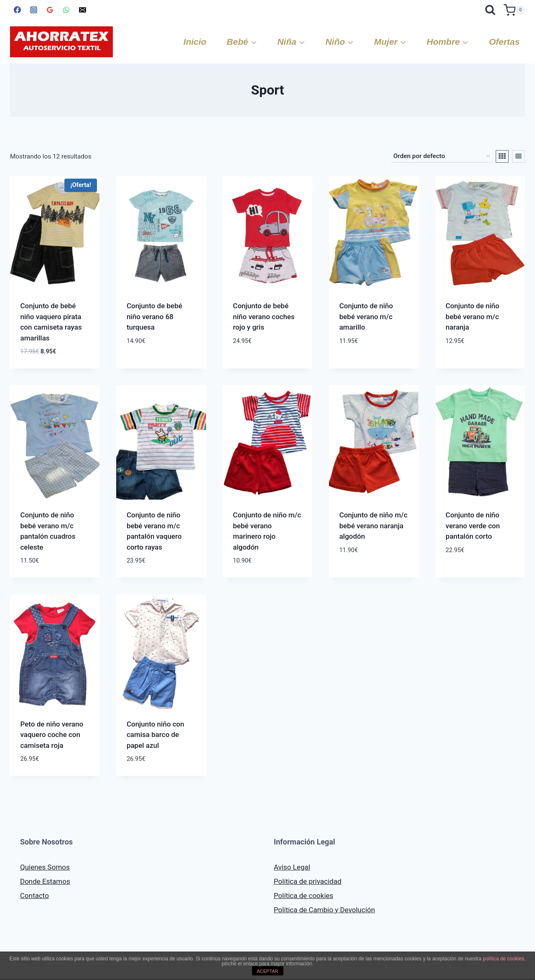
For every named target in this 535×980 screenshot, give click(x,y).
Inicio (195, 42)
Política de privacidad (308, 881)
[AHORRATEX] (61, 42)
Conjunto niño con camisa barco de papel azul (155, 735)
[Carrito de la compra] (514, 10)
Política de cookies (303, 896)
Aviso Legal (292, 867)
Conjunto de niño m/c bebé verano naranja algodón (373, 526)
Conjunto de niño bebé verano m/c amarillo (366, 316)
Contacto (34, 896)
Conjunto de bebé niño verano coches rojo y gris (264, 316)
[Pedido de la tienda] (442, 156)
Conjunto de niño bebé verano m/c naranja (473, 316)
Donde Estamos (45, 881)
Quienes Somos (45, 867)
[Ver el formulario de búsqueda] (490, 10)
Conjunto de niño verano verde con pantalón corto (473, 526)
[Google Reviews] (50, 10)
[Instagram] (33, 10)
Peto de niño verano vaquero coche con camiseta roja (52, 735)
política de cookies (503, 959)
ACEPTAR (267, 971)
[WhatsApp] (66, 10)
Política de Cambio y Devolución (324, 910)
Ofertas (504, 42)
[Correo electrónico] (82, 10)
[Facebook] (17, 10)
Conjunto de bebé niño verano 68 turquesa (154, 316)
